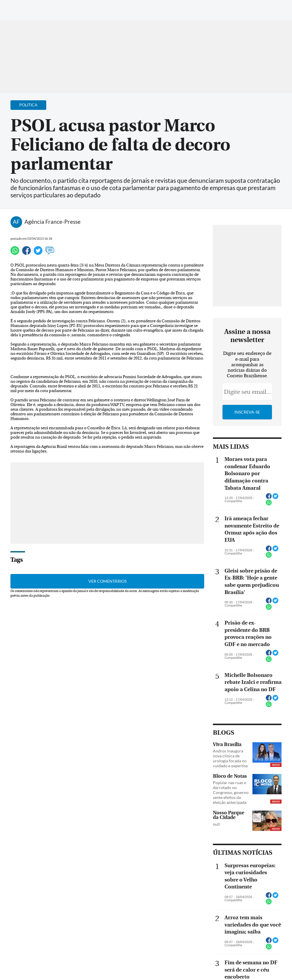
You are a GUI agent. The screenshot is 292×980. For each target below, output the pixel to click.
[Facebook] (250, 10)
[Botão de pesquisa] (33, 7)
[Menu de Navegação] (16, 7)
